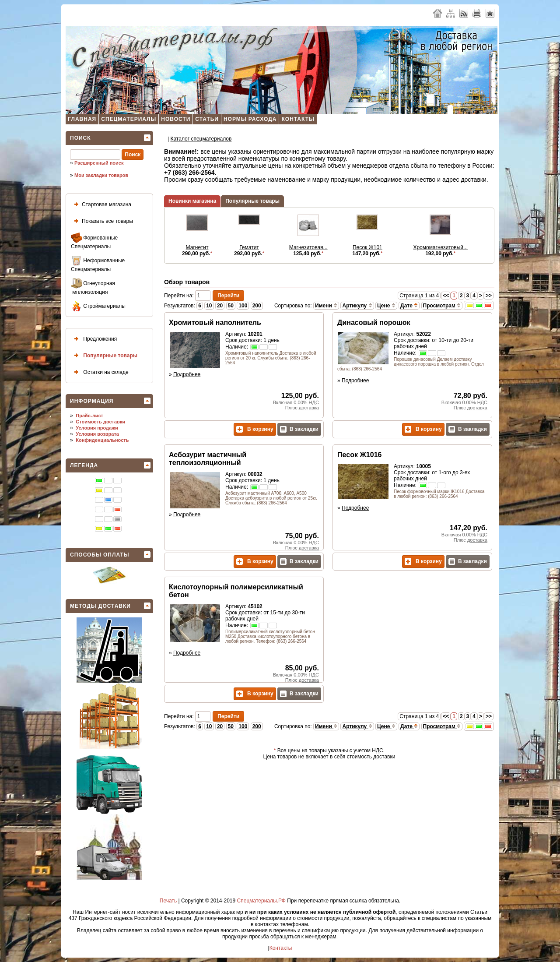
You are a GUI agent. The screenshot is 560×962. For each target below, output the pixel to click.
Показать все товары (102, 221)
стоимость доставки (371, 757)
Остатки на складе (100, 372)
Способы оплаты (100, 555)
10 (209, 306)
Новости (176, 119)
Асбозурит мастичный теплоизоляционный (208, 459)
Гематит (249, 247)
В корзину (255, 429)
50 (231, 306)
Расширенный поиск (99, 163)
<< (446, 296)
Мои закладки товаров (101, 175)
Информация (92, 401)
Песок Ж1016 (359, 455)
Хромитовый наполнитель (215, 322)
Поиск (80, 138)
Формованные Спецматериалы (94, 241)
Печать (168, 901)
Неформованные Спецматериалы (98, 264)
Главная (82, 119)
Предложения (94, 339)
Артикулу (357, 306)
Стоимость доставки (100, 422)
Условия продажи (97, 428)
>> (489, 296)
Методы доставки (100, 606)
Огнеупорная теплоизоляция (93, 287)
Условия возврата (97, 434)
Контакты (298, 119)
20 (220, 306)
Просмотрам (442, 306)
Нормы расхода (250, 119)
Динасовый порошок (374, 322)
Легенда (84, 465)
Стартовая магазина (101, 205)
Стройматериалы (98, 306)
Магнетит (197, 247)
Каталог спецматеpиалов (201, 139)
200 (257, 306)
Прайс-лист (89, 416)
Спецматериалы (129, 119)
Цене (386, 306)
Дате (409, 306)
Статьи (207, 119)
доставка (309, 408)
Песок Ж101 (367, 247)
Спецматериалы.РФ (261, 901)
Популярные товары (104, 356)
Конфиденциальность (102, 440)
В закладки (299, 429)
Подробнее (187, 374)
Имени (326, 306)
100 (243, 306)
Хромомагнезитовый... (440, 247)
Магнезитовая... (308, 247)
